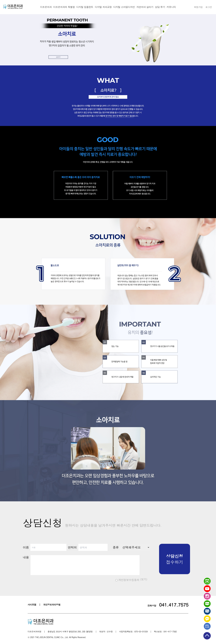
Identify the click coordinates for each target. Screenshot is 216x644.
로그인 (209, 7)
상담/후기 (160, 7)
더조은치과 (46, 7)
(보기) (143, 579)
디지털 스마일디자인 (124, 7)
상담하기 (67, 56)
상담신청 (92, 523)
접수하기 (175, 559)
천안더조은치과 (13, 7)
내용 (26, 557)
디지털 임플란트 (85, 7)
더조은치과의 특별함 (64, 7)
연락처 (72, 547)
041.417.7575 (174, 605)
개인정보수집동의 (127, 580)
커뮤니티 (171, 7)
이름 (26, 547)
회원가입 (198, 7)
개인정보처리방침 (52, 605)
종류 (116, 547)
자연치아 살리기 (145, 7)
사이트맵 (32, 605)
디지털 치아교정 (103, 7)
